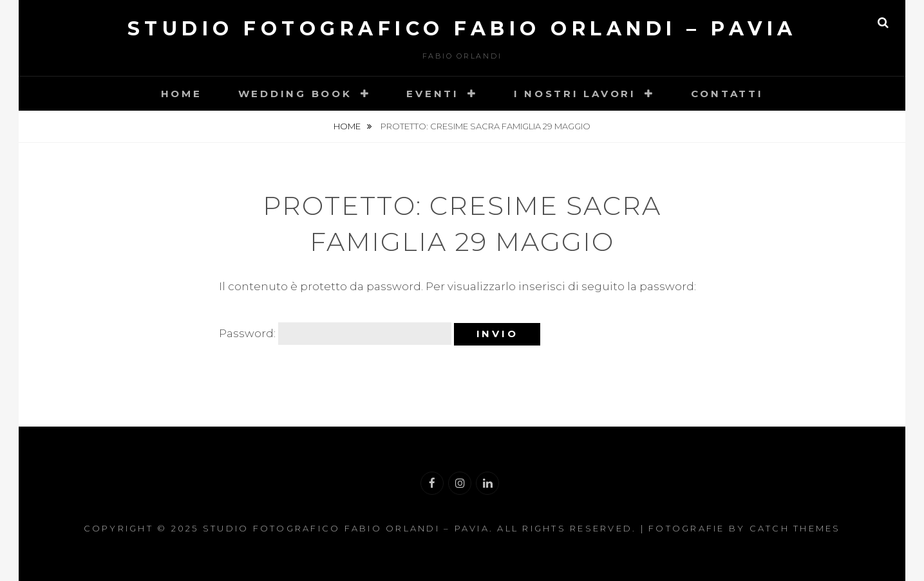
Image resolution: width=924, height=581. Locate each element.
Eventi (433, 94)
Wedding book (295, 94)
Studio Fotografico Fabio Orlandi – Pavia (462, 29)
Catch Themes (795, 528)
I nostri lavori (575, 94)
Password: (335, 334)
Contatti (727, 94)
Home (182, 94)
